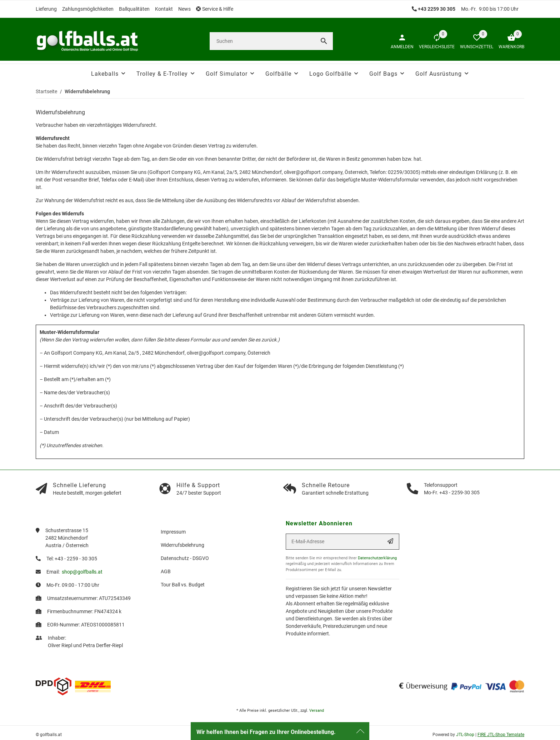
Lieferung (46, 9)
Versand (317, 711)
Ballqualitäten (134, 9)
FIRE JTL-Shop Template (501, 735)
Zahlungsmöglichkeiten (88, 9)
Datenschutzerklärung (377, 558)
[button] (217, 9)
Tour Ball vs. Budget (183, 585)
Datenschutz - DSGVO (185, 558)
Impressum (173, 532)
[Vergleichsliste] (434, 41)
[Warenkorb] (509, 41)
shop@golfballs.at (82, 572)
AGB (166, 571)
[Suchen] (262, 41)
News (184, 9)
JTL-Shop (466, 735)
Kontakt (164, 9)
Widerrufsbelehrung (182, 545)
